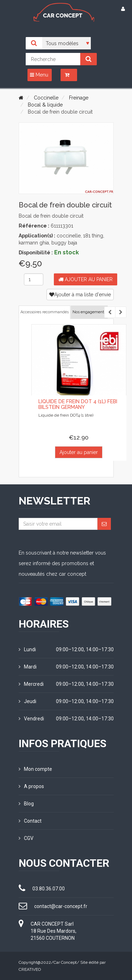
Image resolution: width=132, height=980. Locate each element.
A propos (31, 786)
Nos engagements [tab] (89, 312)
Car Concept (65, 962)
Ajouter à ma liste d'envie (80, 295)
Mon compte (35, 769)
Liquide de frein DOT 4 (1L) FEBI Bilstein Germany (78, 404)
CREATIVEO (30, 969)
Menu (39, 75)
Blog (26, 804)
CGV (26, 838)
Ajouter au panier (86, 279)
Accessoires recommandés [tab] (45, 312)
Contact (30, 821)
